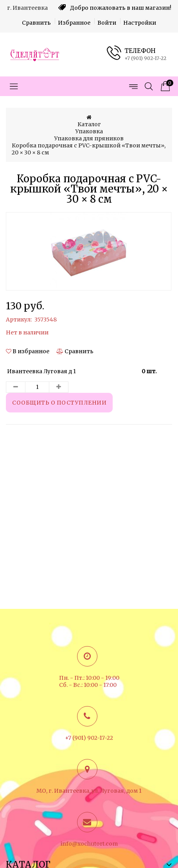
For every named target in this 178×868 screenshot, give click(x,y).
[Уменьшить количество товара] (16, 387)
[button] (28, 351)
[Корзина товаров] (164, 86)
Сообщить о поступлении (59, 403)
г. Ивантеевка (27, 8)
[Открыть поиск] (149, 86)
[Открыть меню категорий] (14, 86)
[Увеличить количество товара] (59, 387)
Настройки (140, 23)
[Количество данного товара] (37, 387)
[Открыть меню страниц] (133, 86)
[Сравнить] (75, 351)
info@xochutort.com (89, 844)
